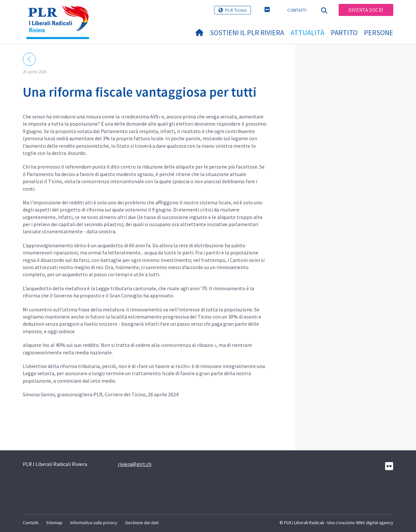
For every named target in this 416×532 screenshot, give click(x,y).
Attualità (307, 33)
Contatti (297, 10)
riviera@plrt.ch (135, 464)
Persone (379, 33)
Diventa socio (366, 10)
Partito (344, 33)
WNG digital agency (375, 523)
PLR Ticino (236, 10)
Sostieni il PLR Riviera (247, 33)
